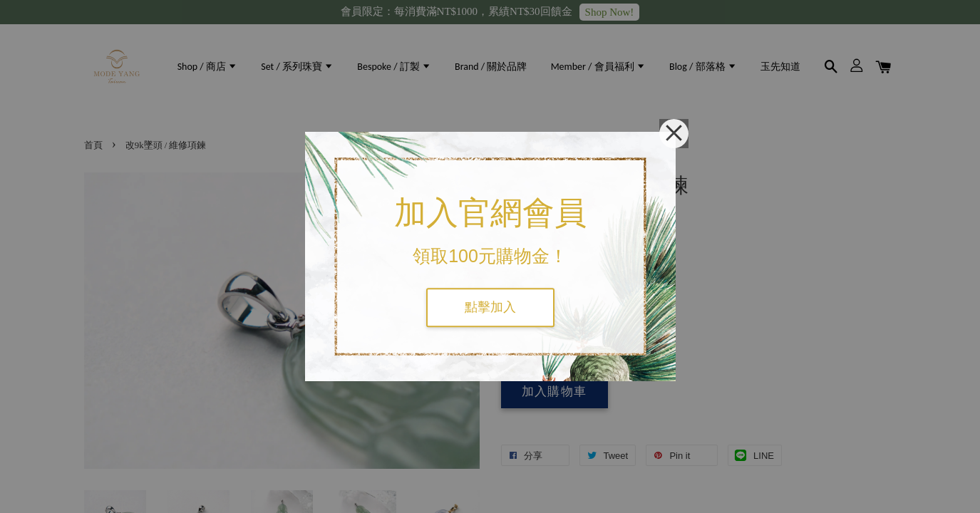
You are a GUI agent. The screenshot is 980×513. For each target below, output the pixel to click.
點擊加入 (490, 307)
